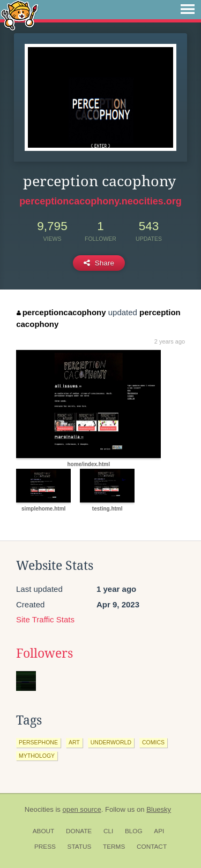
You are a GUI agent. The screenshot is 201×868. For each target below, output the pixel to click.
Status (80, 847)
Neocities (39, 809)
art (74, 742)
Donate (79, 831)
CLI (108, 831)
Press (45, 847)
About (44, 831)
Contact (152, 847)
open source (82, 809)
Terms (114, 847)
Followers (44, 653)
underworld (111, 742)
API (159, 831)
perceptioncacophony (61, 312)
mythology (37, 756)
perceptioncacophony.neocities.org (100, 201)
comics (153, 742)
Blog (134, 831)
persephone (38, 742)
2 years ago (170, 341)
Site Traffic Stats (45, 619)
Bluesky (159, 809)
